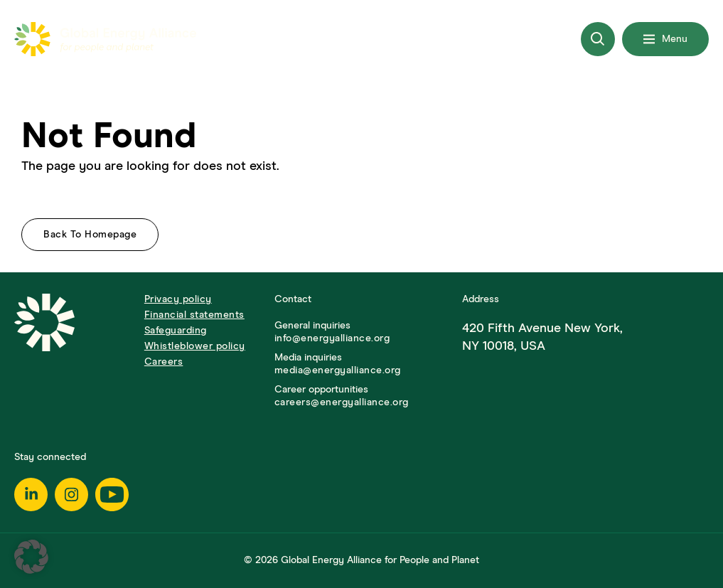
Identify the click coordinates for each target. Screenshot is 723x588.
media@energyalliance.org (338, 370)
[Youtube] (112, 495)
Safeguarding (176, 331)
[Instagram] (71, 495)
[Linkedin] (31, 495)
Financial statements (194, 315)
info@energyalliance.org (332, 338)
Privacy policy (178, 299)
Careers (164, 362)
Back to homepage (90, 235)
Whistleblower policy (195, 346)
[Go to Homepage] (72, 351)
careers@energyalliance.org (342, 402)
